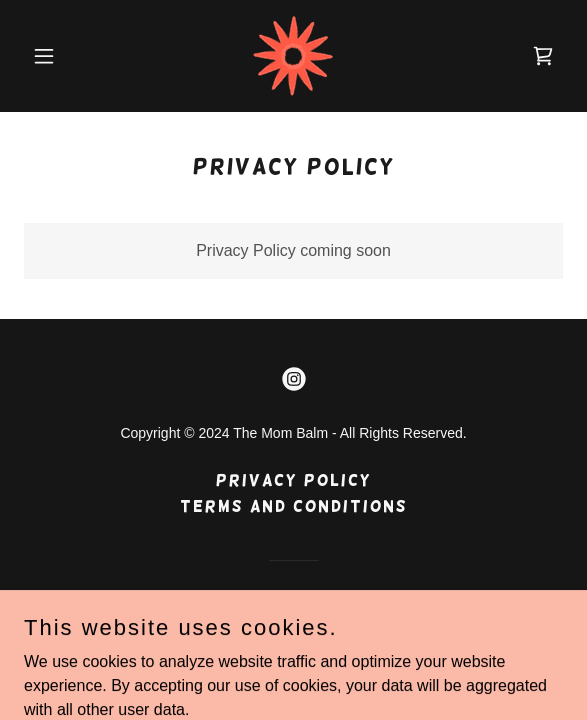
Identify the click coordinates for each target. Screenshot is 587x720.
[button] (64, 56)
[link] (293, 56)
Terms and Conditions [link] (294, 506)
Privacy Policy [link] (294, 480)
